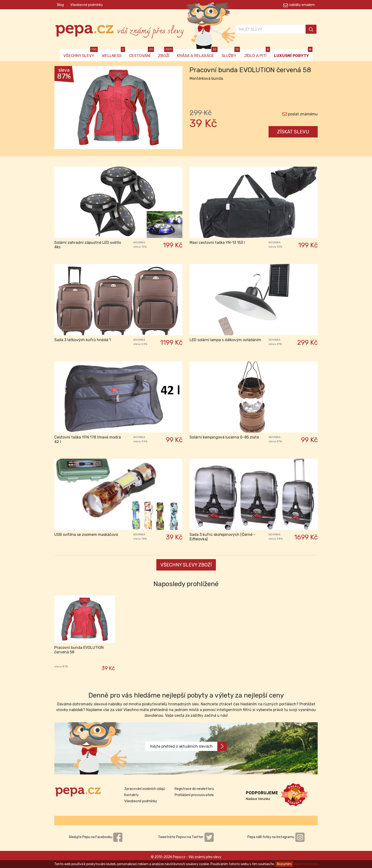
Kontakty (132, 795)
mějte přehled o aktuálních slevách (188, 746)
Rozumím (284, 864)
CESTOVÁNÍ (142, 54)
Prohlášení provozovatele (194, 795)
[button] (64, 109)
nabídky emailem (302, 5)
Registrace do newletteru (194, 789)
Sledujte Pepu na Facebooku (96, 837)
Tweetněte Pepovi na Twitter (186, 837)
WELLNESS (113, 54)
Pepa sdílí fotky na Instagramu (276, 837)
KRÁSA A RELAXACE (197, 54)
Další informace (306, 864)
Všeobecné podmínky (87, 5)
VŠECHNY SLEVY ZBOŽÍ (186, 565)
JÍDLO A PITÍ (257, 54)
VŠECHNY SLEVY (81, 54)
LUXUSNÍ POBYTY (293, 54)
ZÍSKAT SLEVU (293, 132)
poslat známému (303, 114)
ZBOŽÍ (165, 54)
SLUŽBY (231, 54)
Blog (60, 5)
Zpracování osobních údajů (145, 789)
